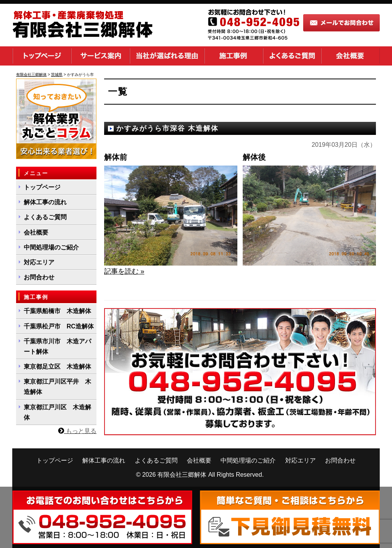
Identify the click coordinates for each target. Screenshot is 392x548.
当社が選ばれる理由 (167, 56)
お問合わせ (39, 277)
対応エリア (39, 262)
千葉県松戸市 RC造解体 (59, 326)
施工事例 (234, 56)
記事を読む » (124, 271)
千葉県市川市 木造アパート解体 (57, 346)
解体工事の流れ (45, 202)
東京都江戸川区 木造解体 (57, 412)
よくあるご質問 (292, 56)
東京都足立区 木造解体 (57, 367)
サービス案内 (100, 56)
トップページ (42, 56)
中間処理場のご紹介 (51, 247)
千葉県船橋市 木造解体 (57, 311)
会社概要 (350, 56)
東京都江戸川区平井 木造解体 (57, 387)
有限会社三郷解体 (182, 475)
